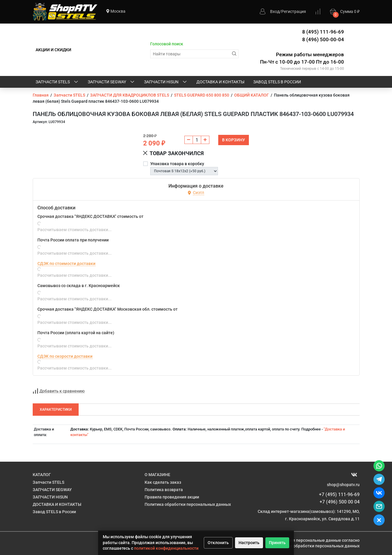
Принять (277, 543)
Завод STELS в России (277, 82)
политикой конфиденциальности (166, 548)
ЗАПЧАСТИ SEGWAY (111, 82)
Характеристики (56, 410)
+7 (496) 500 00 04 (340, 502)
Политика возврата (164, 490)
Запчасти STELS (57, 82)
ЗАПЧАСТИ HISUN (166, 82)
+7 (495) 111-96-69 (339, 494)
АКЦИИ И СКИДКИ (53, 50)
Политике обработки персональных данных (316, 546)
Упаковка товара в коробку (177, 164)
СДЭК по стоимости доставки (66, 264)
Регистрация (294, 11)
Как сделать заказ (163, 482)
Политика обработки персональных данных (188, 504)
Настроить (249, 543)
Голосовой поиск (167, 44)
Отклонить (218, 543)
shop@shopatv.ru (343, 485)
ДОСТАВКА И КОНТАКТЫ (220, 82)
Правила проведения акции (172, 497)
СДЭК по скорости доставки (65, 356)
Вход (275, 11)
